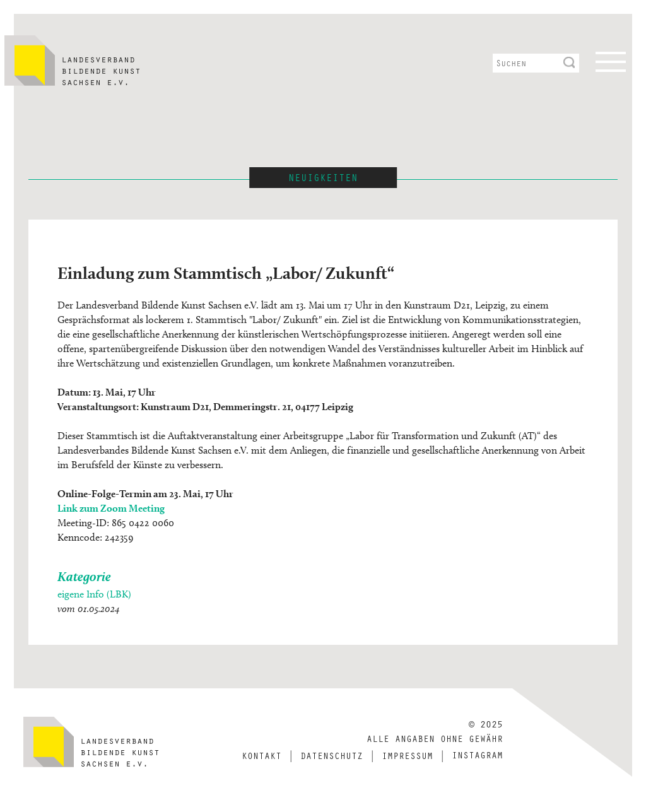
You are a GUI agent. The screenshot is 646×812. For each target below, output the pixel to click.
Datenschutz (332, 755)
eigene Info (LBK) (94, 594)
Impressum (407, 755)
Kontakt (261, 755)
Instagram (477, 755)
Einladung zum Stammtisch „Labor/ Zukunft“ (226, 273)
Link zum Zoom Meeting (111, 508)
